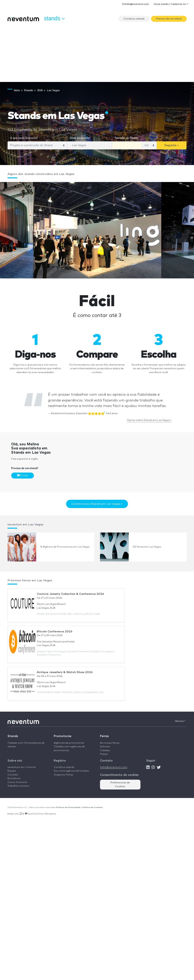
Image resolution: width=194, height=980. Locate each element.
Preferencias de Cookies (120, 785)
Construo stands (134, 19)
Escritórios (14, 778)
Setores (105, 747)
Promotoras (63, 736)
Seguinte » (172, 145)
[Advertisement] (97, 53)
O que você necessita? (24, 138)
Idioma (180, 721)
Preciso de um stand (169, 19)
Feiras (104, 736)
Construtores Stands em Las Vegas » (97, 504)
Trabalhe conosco (18, 786)
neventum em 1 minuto (22, 767)
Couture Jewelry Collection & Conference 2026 (70, 594)
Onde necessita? (80, 138)
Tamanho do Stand (126, 138)
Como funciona (17, 782)
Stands (13, 736)
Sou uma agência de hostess (71, 771)
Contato (13, 775)
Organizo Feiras (63, 775)
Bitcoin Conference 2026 (55, 632)
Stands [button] (54, 19)
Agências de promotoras (69, 743)
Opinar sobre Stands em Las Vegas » (149, 420)
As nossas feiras (110, 743)
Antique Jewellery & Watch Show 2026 (65, 672)
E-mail (23, 475)
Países (104, 754)
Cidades (105, 750)
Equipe (12, 771)
